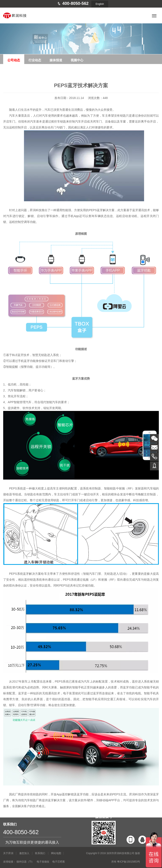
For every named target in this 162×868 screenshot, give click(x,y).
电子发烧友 (43, 862)
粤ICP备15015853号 (129, 862)
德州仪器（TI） (25, 862)
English (100, 4)
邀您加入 (24, 853)
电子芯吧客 (59, 862)
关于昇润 (8, 853)
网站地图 (56, 853)
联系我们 (40, 853)
